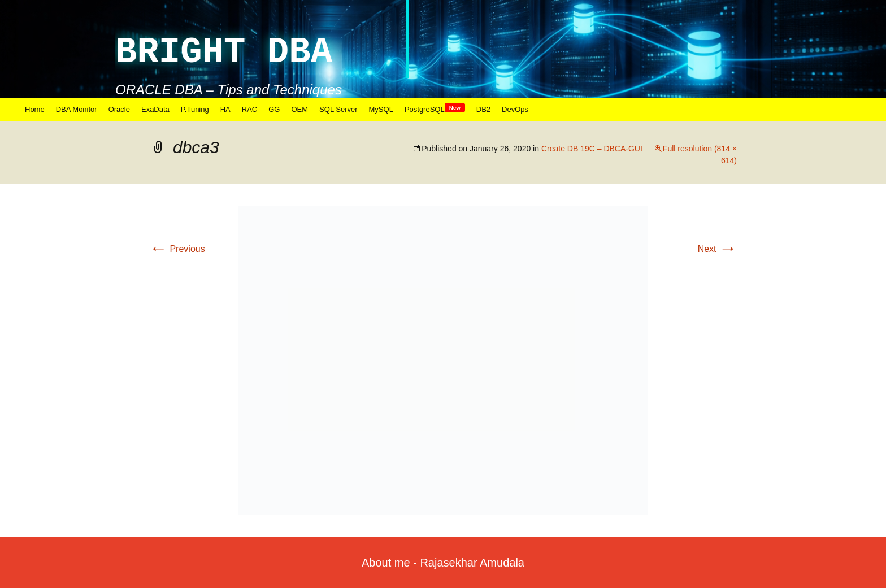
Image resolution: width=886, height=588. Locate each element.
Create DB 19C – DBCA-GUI (592, 149)
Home (35, 109)
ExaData (155, 109)
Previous (177, 249)
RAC (249, 109)
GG (274, 109)
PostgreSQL (435, 109)
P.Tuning (195, 109)
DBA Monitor (77, 109)
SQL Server (338, 109)
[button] (443, 360)
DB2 (483, 109)
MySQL (381, 109)
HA (225, 109)
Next (717, 249)
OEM (299, 109)
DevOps (515, 109)
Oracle (119, 109)
